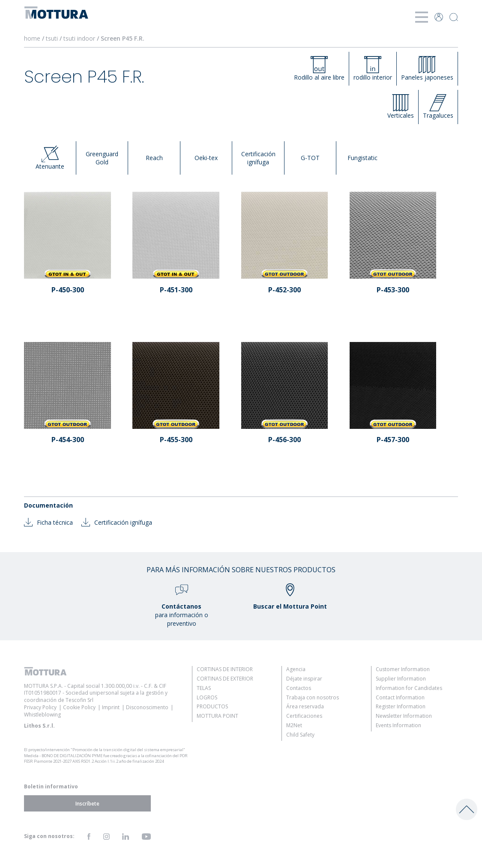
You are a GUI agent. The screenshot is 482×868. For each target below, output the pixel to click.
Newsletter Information (404, 716)
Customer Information (403, 669)
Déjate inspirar (304, 679)
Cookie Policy (79, 707)
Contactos (299, 688)
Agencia (296, 669)
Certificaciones (304, 716)
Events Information (398, 725)
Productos (212, 706)
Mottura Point (217, 716)
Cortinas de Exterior (225, 679)
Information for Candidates (409, 688)
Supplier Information (401, 679)
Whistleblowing (42, 715)
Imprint (111, 707)
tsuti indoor (80, 38)
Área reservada (305, 706)
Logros (207, 697)
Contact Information (400, 697)
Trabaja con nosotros (313, 697)
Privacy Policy (40, 707)
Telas (204, 688)
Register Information (401, 706)
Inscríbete (87, 803)
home (32, 38)
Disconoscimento (147, 707)
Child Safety (300, 735)
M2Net (294, 725)
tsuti (53, 38)
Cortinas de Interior (225, 669)
